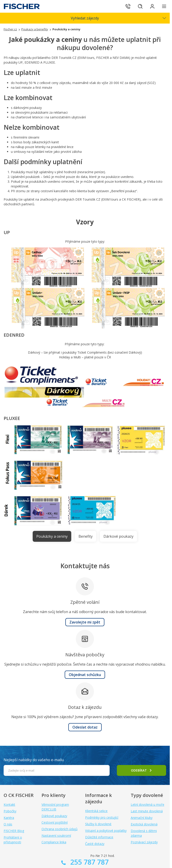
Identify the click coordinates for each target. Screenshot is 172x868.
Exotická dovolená (144, 824)
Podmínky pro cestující (102, 817)
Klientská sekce (96, 811)
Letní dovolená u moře (147, 804)
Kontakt (9, 804)
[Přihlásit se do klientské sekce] (152, 6)
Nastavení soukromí (56, 836)
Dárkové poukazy (118, 536)
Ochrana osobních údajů (60, 829)
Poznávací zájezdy (144, 842)
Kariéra (9, 818)
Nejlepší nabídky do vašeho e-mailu (34, 760)
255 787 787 (89, 862)
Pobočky (10, 811)
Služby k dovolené (98, 824)
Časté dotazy (95, 844)
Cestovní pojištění (55, 822)
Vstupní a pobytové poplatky (106, 831)
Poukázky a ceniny (52, 536)
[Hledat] (139, 6)
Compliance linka (54, 842)
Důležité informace (99, 837)
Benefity (86, 536)
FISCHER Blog (14, 831)
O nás (8, 824)
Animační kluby (142, 818)
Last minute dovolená (147, 811)
